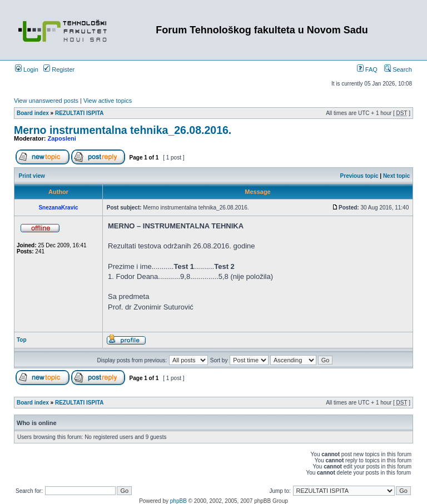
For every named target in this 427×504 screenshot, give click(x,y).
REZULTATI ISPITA (80, 113)
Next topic (396, 176)
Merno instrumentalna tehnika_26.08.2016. (123, 130)
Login (27, 69)
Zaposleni (62, 138)
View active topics (108, 101)
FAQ (367, 69)
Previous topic (359, 176)
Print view (32, 176)
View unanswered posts (46, 101)
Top (22, 340)
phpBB (178, 501)
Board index (33, 113)
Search (398, 69)
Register (59, 69)
